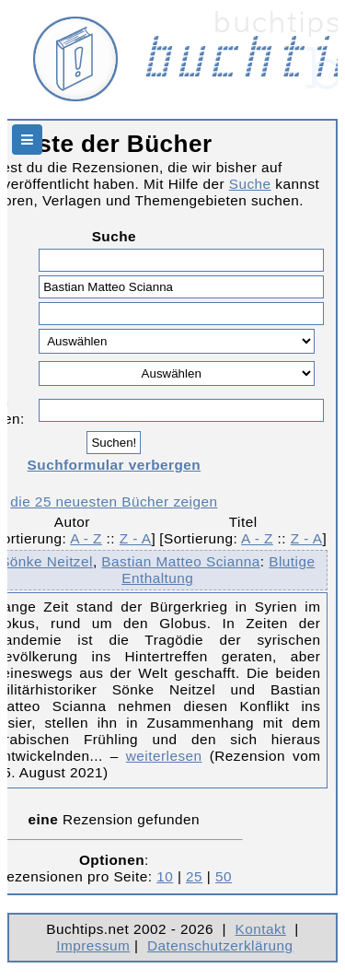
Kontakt (260, 929)
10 (165, 876)
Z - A (136, 538)
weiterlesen (164, 756)
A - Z (86, 538)
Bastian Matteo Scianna (180, 561)
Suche (250, 184)
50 (224, 876)
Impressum (93, 945)
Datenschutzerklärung (220, 945)
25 (194, 876)
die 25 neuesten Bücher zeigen (114, 502)
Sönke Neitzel (46, 561)
